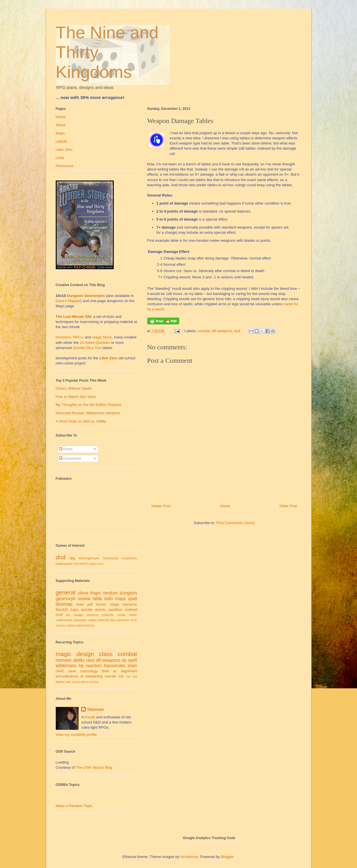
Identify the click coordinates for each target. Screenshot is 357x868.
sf (82, 676)
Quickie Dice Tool (87, 348)
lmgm (95, 593)
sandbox (115, 610)
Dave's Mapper (68, 301)
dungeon (128, 593)
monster (64, 660)
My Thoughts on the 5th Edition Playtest (89, 405)
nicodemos (189, 857)
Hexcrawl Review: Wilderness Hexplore (88, 413)
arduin (93, 564)
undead (131, 610)
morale (111, 676)
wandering (94, 676)
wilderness (66, 666)
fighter (60, 682)
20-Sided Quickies (95, 343)
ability (79, 660)
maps (120, 599)
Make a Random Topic (74, 806)
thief (106, 671)
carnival (92, 615)
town (80, 604)
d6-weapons (222, 331)
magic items (102, 337)
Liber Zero (64, 149)
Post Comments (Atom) (236, 523)
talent (80, 626)
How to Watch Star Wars (76, 397)
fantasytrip (111, 558)
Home (225, 506)
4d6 (121, 676)
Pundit (90, 717)
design (85, 654)
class (106, 654)
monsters (63, 337)
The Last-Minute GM (73, 317)
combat (204, 331)
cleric (60, 671)
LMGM (61, 141)
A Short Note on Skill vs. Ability (81, 421)
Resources (65, 166)
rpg (72, 558)
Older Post (288, 506)
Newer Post (161, 506)
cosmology (89, 671)
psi (135, 676)
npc (112, 620)
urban (93, 620)
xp (124, 660)
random (110, 593)
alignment (129, 671)
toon (101, 564)
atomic (100, 610)
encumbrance (67, 676)
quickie (87, 610)
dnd (237, 331)
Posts (66, 449)
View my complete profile (76, 735)
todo (109, 599)
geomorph (66, 599)
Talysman (95, 709)
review (84, 599)
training (89, 626)
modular (107, 615)
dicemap (64, 604)
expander (80, 620)
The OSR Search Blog (94, 767)
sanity (76, 682)
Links (60, 158)
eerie (134, 620)
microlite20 (81, 564)
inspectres (129, 558)
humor (101, 604)
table (97, 599)
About (61, 125)
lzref (59, 615)
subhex (71, 626)
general (66, 592)
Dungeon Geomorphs (86, 296)
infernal (103, 620)
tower (133, 615)
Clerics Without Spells (74, 388)
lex (68, 615)
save (72, 671)
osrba (121, 615)
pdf (90, 604)
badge (78, 615)
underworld (64, 620)
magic (64, 654)
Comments (70, 458)
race (90, 660)
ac (115, 671)
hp (81, 666)
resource (130, 604)
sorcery (61, 626)
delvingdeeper (89, 558)
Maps (60, 133)
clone (83, 593)
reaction (94, 666)
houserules (115, 666)
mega (114, 604)
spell (132, 599)
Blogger (227, 857)
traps (74, 610)
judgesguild (64, 563)
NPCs (78, 337)
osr (128, 676)
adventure (123, 620)
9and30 (62, 610)
